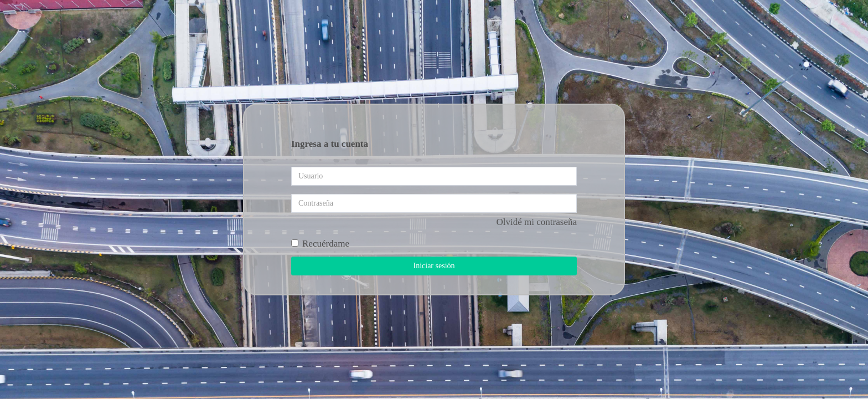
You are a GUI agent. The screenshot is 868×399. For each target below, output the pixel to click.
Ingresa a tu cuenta (330, 144)
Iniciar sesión (434, 266)
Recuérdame (320, 244)
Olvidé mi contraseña (537, 222)
